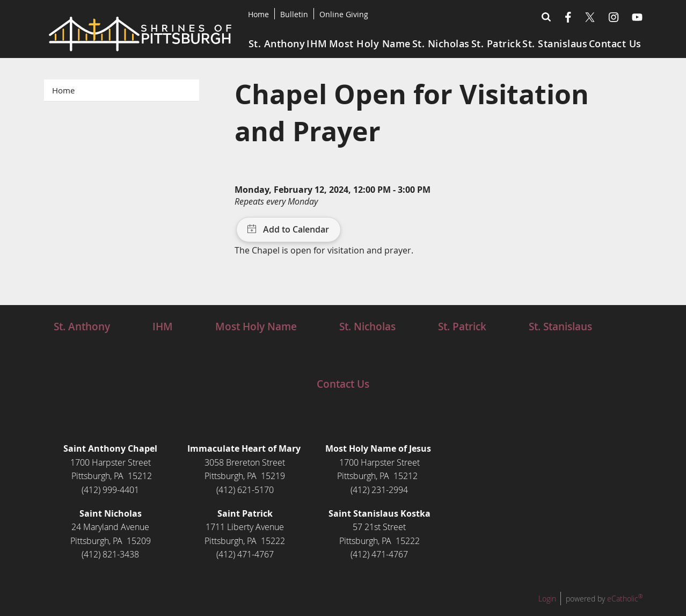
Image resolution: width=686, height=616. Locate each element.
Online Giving (344, 14)
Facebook (568, 17)
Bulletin (294, 14)
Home (258, 14)
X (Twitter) (590, 17)
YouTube (637, 17)
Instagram (614, 17)
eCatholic (625, 599)
